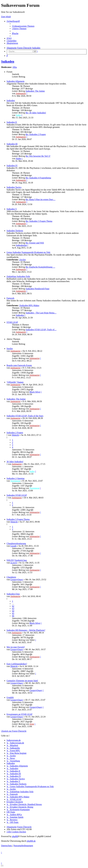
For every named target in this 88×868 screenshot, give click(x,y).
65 (13, 613)
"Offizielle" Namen (15, 382)
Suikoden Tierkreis (15, 231)
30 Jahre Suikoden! (15, 462)
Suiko (18, 115)
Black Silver (35, 392)
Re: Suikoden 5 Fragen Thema (39, 221)
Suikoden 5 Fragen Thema (18, 519)
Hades (19, 159)
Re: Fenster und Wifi (35, 243)
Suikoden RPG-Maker (29, 305)
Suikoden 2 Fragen (15, 433)
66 (13, 616)
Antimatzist (21, 93)
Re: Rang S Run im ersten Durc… (41, 199)
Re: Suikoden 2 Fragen (36, 134)
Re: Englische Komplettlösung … (40, 267)
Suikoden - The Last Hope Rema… (41, 313)
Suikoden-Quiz (13, 594)
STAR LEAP (12, 322)
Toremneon (15, 481)
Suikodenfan (21, 245)
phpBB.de (31, 841)
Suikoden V (12, 209)
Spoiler (10, 349)
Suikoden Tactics (14, 187)
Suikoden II (12, 122)
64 (13, 611)
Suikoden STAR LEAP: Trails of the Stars (25, 416)
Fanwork (10, 298)
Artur (32, 724)
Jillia (15, 67)
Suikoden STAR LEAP (17, 495)
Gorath (13, 546)
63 (13, 609)
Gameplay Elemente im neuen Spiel (22, 681)
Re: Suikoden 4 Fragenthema (38, 178)
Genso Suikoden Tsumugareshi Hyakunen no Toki (28, 252)
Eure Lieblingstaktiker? (17, 664)
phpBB (15, 836)
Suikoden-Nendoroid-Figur (37, 289)
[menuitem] (23, 26)
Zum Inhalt (6, 17)
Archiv (22, 260)
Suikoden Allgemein (15, 81)
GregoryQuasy (17, 580)
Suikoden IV (12, 166)
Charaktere (11, 577)
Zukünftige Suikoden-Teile (18, 276)
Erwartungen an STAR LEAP (19, 714)
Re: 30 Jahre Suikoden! (36, 113)
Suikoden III (12, 144)
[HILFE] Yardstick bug (17, 560)
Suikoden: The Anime (35, 91)
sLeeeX (14, 563)
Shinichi (15, 435)
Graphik (10, 697)
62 (13, 606)
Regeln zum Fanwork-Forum (19, 365)
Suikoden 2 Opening (16, 478)
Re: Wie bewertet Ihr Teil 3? (38, 156)
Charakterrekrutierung (16, 543)
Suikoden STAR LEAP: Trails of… (41, 330)
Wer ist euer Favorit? (16, 647)
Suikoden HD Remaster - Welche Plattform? (26, 630)
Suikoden (8, 61)
